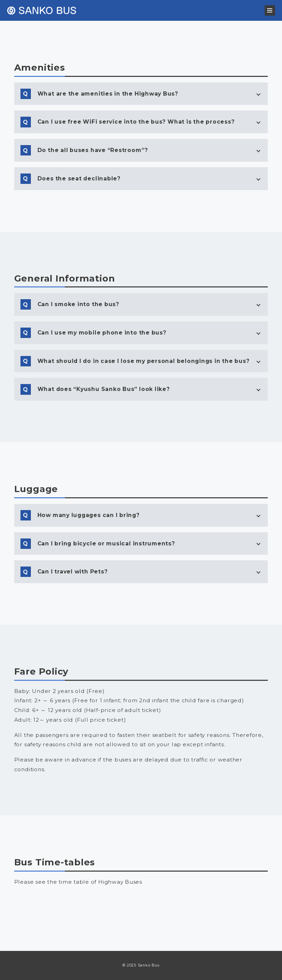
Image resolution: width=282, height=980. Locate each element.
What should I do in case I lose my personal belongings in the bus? (144, 361)
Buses (59, 901)
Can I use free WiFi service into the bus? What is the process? (136, 122)
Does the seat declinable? (79, 179)
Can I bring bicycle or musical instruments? (106, 544)
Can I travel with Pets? (73, 572)
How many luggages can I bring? (89, 515)
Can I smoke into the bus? (78, 304)
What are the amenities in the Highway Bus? (108, 94)
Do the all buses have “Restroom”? (93, 150)
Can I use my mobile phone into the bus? (102, 333)
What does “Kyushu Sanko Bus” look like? (104, 389)
